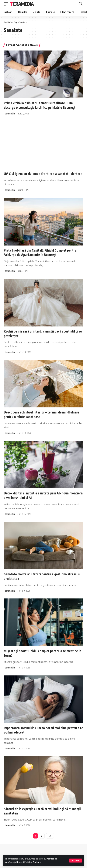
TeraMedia (22, 4)
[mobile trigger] (7, 4)
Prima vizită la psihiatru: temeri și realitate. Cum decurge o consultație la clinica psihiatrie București (40, 105)
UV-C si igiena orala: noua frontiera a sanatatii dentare (43, 174)
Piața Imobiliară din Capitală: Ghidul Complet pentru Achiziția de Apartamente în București (40, 253)
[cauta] (80, 4)
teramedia (10, 114)
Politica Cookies (33, 862)
